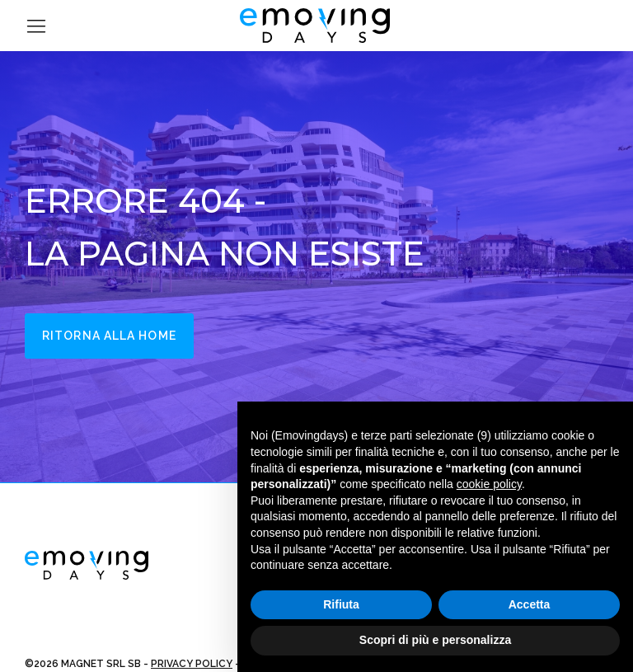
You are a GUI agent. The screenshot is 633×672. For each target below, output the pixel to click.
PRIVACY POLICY (192, 664)
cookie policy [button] (489, 484)
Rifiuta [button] (341, 604)
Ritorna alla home (109, 336)
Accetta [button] (530, 604)
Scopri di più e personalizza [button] (435, 640)
